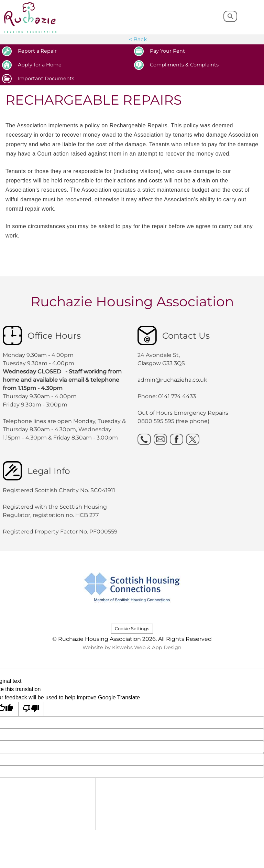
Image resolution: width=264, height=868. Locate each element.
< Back (138, 39)
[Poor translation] (31, 709)
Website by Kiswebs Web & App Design (132, 647)
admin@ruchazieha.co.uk (172, 380)
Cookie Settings (132, 629)
